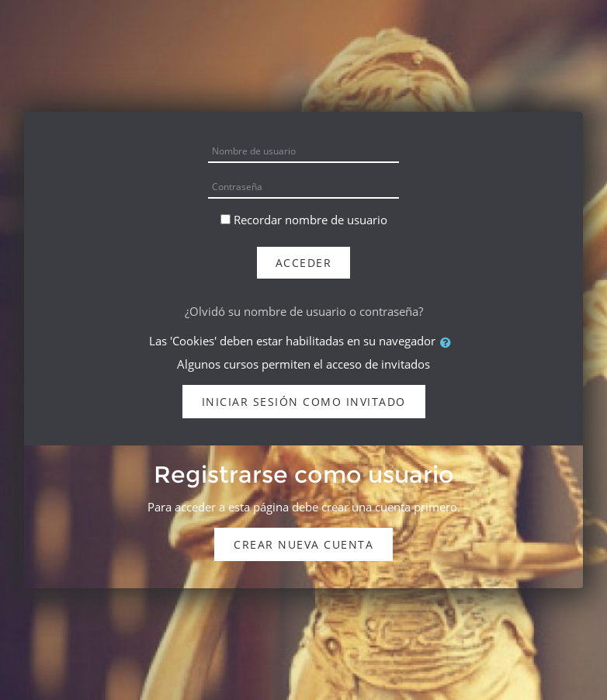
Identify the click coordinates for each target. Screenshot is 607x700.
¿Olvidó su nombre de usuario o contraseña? (304, 311)
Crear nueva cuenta (303, 544)
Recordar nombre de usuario (310, 220)
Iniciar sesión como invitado (304, 402)
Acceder (304, 263)
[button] (449, 342)
